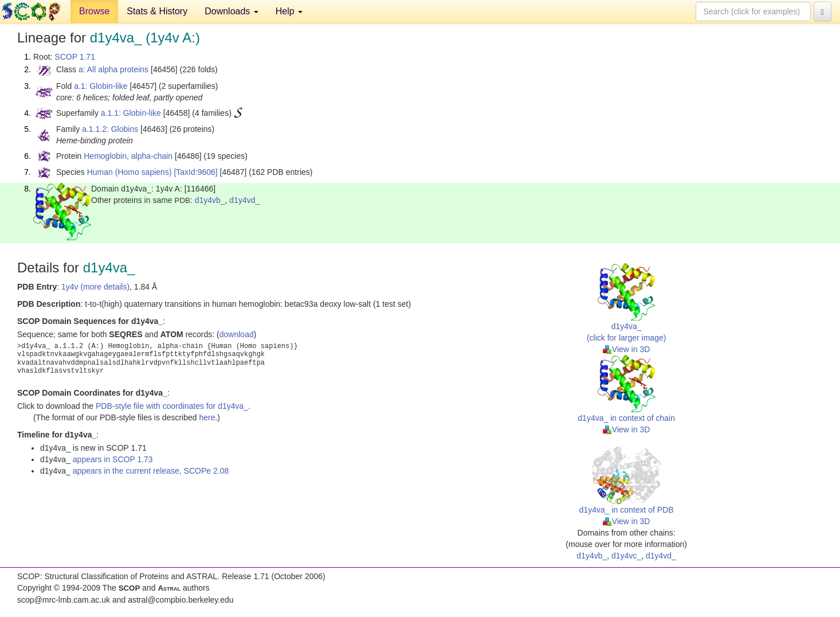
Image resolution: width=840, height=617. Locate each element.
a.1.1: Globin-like (131, 113)
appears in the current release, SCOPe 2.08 (151, 471)
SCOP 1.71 (75, 57)
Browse (94, 11)
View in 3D (627, 349)
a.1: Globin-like (101, 86)
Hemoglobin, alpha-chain (128, 156)
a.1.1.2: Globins (110, 129)
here (207, 417)
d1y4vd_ (244, 200)
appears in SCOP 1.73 (113, 459)
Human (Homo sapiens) (129, 172)
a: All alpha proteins (113, 69)
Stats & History (157, 11)
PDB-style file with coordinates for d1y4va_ (172, 406)
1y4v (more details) (95, 287)
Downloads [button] (231, 11)
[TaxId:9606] (195, 172)
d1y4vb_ (210, 200)
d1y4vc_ (626, 556)
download (237, 334)
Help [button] (289, 11)
